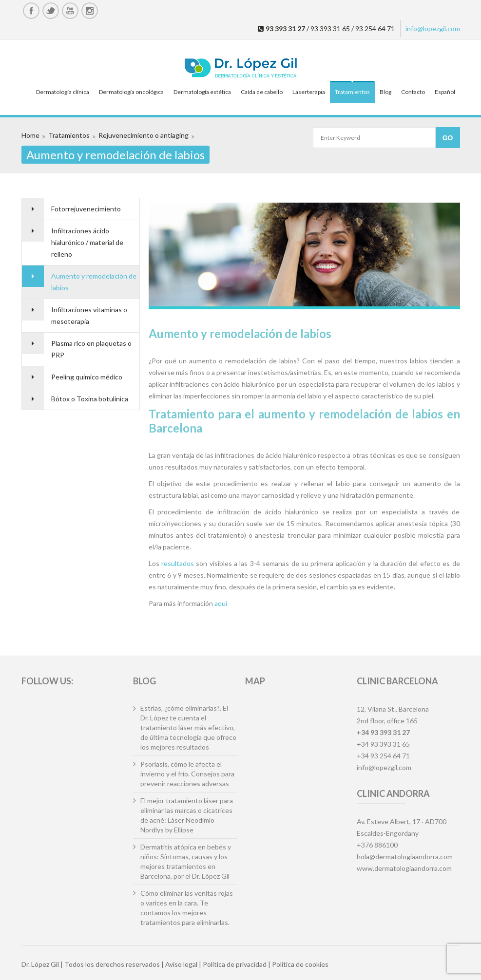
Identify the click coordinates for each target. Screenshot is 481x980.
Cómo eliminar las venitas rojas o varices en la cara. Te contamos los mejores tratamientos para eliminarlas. (187, 908)
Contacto (413, 92)
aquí (221, 603)
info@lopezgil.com (433, 28)
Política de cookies (300, 964)
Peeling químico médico (87, 377)
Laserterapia (309, 92)
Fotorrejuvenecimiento (86, 209)
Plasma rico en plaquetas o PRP (91, 349)
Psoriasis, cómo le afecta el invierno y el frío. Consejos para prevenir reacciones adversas (187, 774)
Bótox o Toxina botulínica (90, 399)
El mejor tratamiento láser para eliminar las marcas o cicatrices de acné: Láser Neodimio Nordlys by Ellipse (187, 815)
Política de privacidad (235, 964)
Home (30, 135)
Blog (385, 92)
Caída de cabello (262, 92)
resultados (178, 563)
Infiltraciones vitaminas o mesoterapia (89, 315)
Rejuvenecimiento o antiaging (144, 135)
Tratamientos (352, 92)
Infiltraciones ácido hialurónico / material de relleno (87, 242)
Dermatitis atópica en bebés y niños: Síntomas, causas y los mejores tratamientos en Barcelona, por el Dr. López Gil (186, 861)
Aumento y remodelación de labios (94, 282)
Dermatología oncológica (131, 92)
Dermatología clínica (63, 92)
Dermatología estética (202, 92)
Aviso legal (181, 964)
